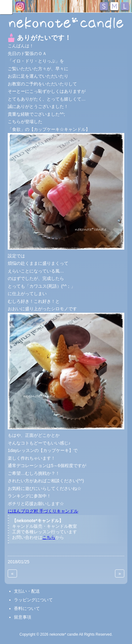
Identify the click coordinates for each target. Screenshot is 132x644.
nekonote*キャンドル (66, 23)
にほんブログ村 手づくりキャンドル (43, 511)
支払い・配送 (27, 591)
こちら (49, 537)
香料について (27, 608)
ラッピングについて (33, 600)
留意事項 (23, 617)
